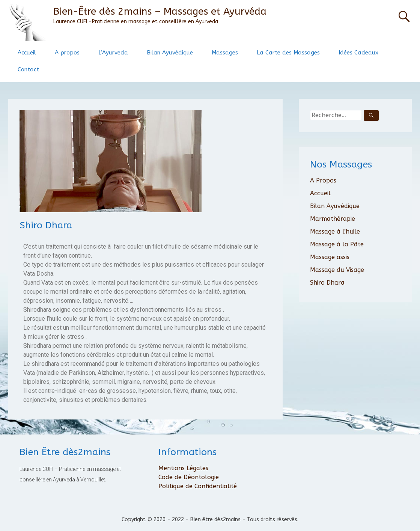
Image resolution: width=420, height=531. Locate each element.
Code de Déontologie (189, 477)
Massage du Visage (337, 270)
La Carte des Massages (288, 53)
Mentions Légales (183, 468)
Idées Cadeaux (358, 53)
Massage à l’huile (335, 232)
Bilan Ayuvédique (170, 53)
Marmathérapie (333, 219)
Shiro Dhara (327, 283)
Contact (28, 69)
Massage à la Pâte (337, 244)
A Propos (323, 180)
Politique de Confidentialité (198, 486)
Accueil (27, 53)
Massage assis (330, 257)
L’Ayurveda (113, 53)
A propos (67, 53)
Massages (225, 53)
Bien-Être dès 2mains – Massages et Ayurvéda (160, 11)
